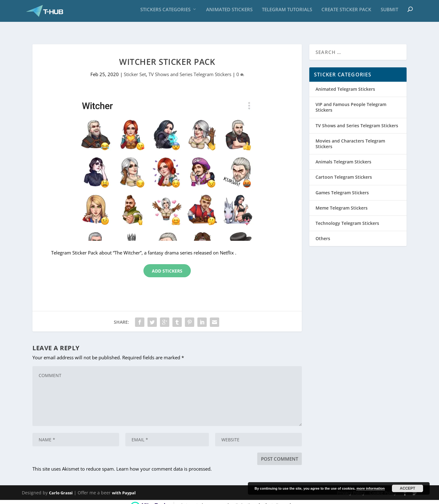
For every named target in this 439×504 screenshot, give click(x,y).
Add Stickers (167, 264)
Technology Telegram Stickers (347, 216)
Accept (407, 488)
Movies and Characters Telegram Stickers (350, 137)
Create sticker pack (346, 12)
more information (370, 488)
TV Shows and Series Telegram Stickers (190, 67)
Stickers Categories (165, 12)
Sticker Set (135, 67)
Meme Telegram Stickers (342, 201)
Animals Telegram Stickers (343, 155)
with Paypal (124, 486)
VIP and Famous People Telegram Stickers (351, 100)
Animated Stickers (229, 12)
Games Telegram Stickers (342, 185)
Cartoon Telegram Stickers (344, 170)
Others (323, 232)
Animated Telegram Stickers (345, 82)
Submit (389, 12)
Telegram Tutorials (287, 12)
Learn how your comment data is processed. (164, 462)
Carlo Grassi (61, 486)
